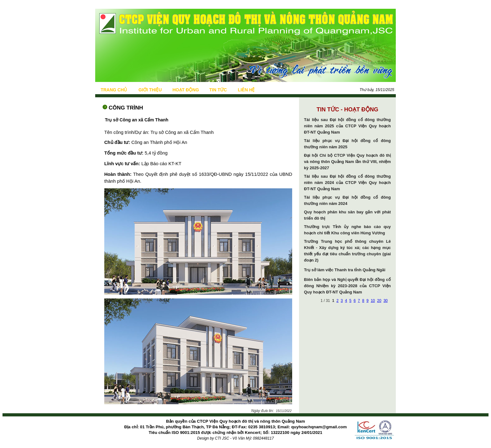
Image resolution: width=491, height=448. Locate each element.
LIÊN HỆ (246, 90)
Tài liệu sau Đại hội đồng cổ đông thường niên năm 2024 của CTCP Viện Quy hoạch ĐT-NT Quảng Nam (347, 183)
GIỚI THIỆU (150, 90)
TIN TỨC (218, 90)
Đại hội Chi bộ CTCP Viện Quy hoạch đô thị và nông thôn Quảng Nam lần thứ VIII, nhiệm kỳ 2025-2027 (347, 162)
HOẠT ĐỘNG (186, 90)
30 (386, 301)
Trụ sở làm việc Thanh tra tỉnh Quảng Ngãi (345, 270)
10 (373, 301)
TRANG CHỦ (114, 90)
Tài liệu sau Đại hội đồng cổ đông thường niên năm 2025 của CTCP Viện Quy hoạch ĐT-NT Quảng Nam (347, 126)
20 (379, 301)
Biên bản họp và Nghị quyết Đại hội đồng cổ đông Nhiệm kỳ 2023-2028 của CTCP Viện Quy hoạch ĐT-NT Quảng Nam (347, 286)
